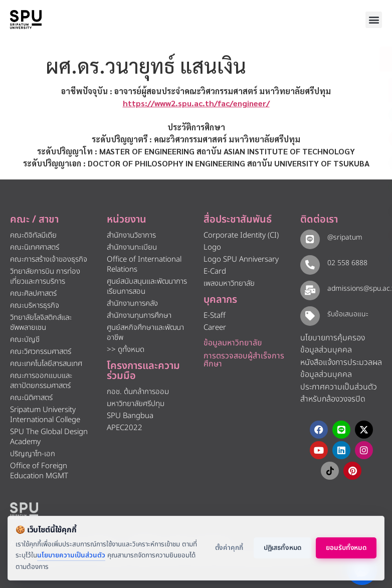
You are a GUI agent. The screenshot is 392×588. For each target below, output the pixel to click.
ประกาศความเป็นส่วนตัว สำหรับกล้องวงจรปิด (339, 393)
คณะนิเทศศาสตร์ (35, 247)
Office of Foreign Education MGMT (39, 471)
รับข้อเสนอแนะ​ (347, 314)
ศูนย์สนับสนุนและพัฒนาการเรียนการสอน (147, 286)
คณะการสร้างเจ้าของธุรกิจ (49, 259)
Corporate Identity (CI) (241, 235)
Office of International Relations (144, 264)
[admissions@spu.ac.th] (310, 290)
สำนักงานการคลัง (132, 304)
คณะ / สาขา (34, 220)
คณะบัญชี (25, 340)
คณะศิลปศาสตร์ (33, 293)
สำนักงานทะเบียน (132, 247)
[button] (374, 20)
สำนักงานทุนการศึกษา (139, 316)
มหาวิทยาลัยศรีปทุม (136, 404)
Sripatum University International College (45, 415)
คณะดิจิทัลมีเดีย (33, 235)
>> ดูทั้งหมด (126, 350)
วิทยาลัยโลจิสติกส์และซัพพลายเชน (41, 323)
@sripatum (344, 237)
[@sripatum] (310, 239)
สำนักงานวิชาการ (131, 235)
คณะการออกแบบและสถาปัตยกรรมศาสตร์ (41, 381)
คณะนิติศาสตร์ (31, 398)
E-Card (215, 271)
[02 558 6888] (310, 264)
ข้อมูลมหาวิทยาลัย (233, 343)
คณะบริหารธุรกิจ (35, 306)
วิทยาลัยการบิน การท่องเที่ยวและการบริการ (45, 276)
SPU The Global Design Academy (49, 437)
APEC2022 (125, 428)
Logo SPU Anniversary (241, 259)
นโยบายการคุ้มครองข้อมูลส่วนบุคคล (333, 344)
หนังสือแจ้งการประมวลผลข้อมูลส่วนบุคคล (341, 369)
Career (215, 328)
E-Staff (215, 316)
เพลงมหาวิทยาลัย (229, 283)
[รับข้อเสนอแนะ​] (310, 316)
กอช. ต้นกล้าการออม (138, 392)
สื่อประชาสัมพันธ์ (238, 220)
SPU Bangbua (130, 416)
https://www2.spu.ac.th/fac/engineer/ (196, 103)
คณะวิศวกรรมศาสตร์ (41, 352)
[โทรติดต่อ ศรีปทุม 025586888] (339, 90)
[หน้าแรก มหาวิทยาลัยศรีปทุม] (24, 511)
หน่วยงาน (127, 220)
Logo (212, 247)
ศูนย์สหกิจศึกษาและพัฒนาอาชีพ (145, 333)
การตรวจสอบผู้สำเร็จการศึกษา (244, 360)
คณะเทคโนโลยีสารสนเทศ (46, 364)
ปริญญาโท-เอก (33, 454)
